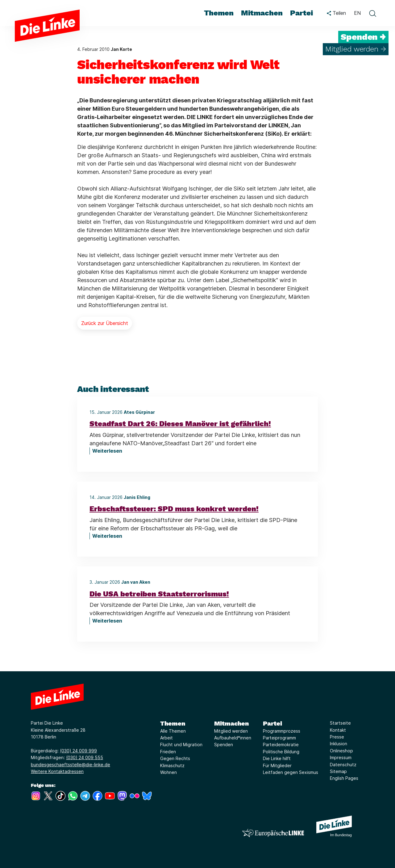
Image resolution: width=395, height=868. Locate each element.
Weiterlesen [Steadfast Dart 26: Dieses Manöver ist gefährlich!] (107, 451)
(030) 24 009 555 (85, 757)
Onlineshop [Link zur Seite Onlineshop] (341, 751)
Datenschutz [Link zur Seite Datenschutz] (343, 765)
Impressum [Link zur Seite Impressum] (341, 757)
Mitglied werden (231, 731)
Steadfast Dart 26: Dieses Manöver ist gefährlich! (180, 424)
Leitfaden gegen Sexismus (291, 772)
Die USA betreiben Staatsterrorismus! (159, 594)
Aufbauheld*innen (233, 738)
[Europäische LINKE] (273, 833)
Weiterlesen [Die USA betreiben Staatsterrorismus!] (107, 621)
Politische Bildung (281, 752)
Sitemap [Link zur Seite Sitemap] (338, 771)
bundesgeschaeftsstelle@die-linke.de (71, 765)
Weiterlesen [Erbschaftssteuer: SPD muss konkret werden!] (107, 536)
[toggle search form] (372, 13)
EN (357, 13)
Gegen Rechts (175, 758)
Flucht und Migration (181, 745)
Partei (272, 723)
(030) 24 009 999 (78, 751)
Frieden (168, 752)
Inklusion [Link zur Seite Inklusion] (339, 744)
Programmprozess (282, 731)
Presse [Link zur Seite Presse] (337, 737)
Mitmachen (231, 723)
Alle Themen (173, 731)
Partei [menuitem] (301, 13)
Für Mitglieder (277, 765)
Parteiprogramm (279, 738)
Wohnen (168, 772)
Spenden (224, 745)
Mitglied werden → (356, 49)
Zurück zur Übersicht (105, 323)
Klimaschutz (172, 765)
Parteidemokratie (281, 745)
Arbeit (166, 738)
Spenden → (363, 37)
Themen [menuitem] (219, 13)
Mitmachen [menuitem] (262, 13)
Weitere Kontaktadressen (57, 771)
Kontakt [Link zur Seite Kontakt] (338, 730)
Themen (173, 723)
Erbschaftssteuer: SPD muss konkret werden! (174, 509)
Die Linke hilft (277, 758)
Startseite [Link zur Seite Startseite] (340, 723)
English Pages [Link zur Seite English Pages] (344, 778)
